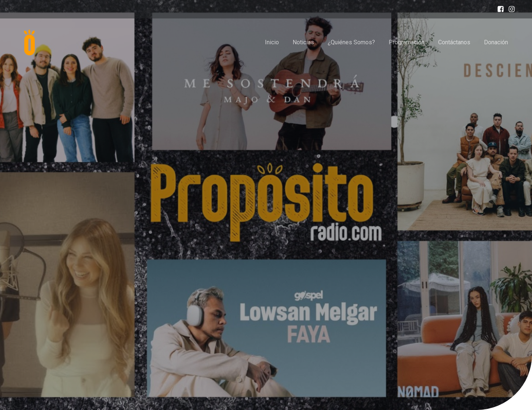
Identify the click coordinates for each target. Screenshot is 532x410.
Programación (407, 42)
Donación (496, 42)
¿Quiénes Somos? (351, 42)
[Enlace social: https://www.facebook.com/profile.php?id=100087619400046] (499, 9)
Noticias (303, 42)
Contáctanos (454, 42)
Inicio (272, 42)
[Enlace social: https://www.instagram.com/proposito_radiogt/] (510, 9)
